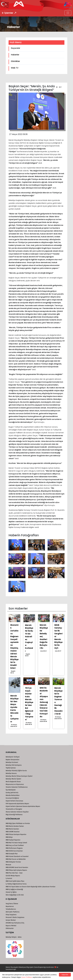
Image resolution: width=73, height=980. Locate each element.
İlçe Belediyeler (11, 790)
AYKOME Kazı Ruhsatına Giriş (15, 923)
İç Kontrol (9, 878)
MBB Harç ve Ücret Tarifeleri (15, 845)
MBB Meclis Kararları (12, 829)
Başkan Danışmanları (13, 760)
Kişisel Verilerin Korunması (14, 801)
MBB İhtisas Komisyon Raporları (16, 834)
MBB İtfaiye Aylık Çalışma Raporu (16, 870)
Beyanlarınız (10, 906)
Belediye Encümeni (12, 762)
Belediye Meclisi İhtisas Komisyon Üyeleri (19, 776)
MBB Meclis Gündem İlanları (15, 826)
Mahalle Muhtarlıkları (13, 795)
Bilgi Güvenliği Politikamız (14, 815)
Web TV (15, 68)
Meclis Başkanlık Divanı (13, 782)
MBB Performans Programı (14, 848)
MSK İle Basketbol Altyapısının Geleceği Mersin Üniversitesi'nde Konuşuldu (44, 702)
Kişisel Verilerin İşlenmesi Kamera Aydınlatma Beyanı (23, 806)
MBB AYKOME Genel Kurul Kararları (17, 867)
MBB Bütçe (9, 837)
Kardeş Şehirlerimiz (12, 793)
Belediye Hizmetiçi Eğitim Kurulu (16, 771)
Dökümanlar (10, 928)
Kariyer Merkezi (11, 920)
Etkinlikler (15, 61)
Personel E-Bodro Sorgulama (15, 917)
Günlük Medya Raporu (13, 876)
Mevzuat (8, 865)
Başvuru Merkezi (11, 926)
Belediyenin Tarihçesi (13, 757)
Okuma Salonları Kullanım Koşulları (17, 812)
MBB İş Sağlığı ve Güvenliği (14, 889)
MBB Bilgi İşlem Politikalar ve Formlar (18, 823)
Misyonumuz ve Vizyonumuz (15, 784)
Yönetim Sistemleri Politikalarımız (17, 787)
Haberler (15, 55)
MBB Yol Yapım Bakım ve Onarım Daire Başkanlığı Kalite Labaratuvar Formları (31, 887)
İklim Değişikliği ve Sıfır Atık (15, 895)
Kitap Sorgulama (11, 915)
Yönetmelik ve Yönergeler (14, 809)
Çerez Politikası (27, 977)
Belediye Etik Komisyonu (14, 765)
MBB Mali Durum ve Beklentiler (16, 859)
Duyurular (16, 48)
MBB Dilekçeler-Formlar (13, 862)
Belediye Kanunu (11, 773)
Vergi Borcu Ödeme (12, 904)
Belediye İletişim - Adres (14, 937)
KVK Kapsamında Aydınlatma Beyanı (17, 804)
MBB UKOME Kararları (13, 832)
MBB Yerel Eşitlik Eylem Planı (15, 881)
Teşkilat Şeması (11, 768)
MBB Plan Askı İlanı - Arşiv (14, 873)
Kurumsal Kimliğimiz (12, 798)
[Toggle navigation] (68, 13)
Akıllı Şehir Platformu (13, 912)
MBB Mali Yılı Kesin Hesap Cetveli (16, 843)
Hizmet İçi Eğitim (11, 892)
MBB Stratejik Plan (12, 854)
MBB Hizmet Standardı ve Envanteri (17, 856)
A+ (60, 86)
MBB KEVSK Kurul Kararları (14, 851)
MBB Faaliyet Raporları (13, 840)
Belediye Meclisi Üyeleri (13, 779)
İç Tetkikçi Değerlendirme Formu (16, 884)
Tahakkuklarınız (11, 909)
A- (57, 86)
